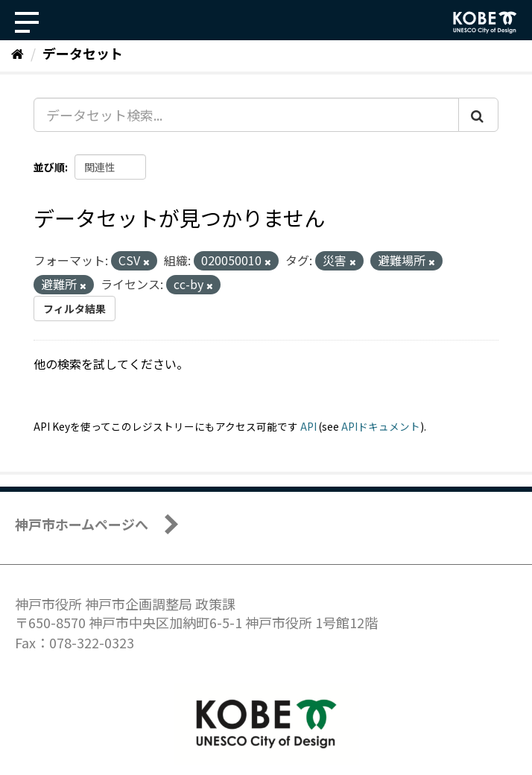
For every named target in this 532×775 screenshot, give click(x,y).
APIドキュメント (381, 426)
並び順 (49, 167)
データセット (83, 53)
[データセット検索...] (246, 115)
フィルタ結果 (75, 309)
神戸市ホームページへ (82, 524)
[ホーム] (18, 53)
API (308, 426)
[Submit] (478, 115)
